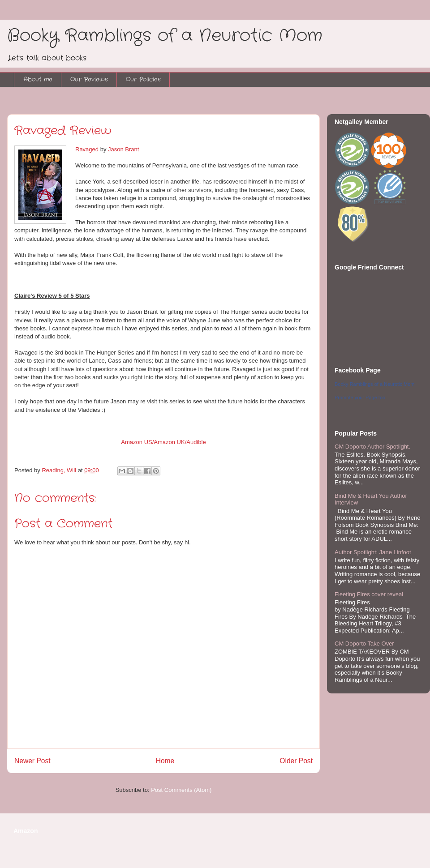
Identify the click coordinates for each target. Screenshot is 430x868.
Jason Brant (123, 149)
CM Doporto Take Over (364, 644)
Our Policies (143, 79)
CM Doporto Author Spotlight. (372, 447)
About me (38, 79)
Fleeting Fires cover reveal (369, 594)
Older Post (296, 761)
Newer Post (32, 761)
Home (165, 761)
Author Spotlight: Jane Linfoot (373, 552)
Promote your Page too (360, 398)
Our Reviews (89, 79)
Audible (196, 442)
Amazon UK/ (170, 442)
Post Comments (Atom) (181, 790)
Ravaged (87, 149)
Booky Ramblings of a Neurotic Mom (165, 36)
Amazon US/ (137, 442)
